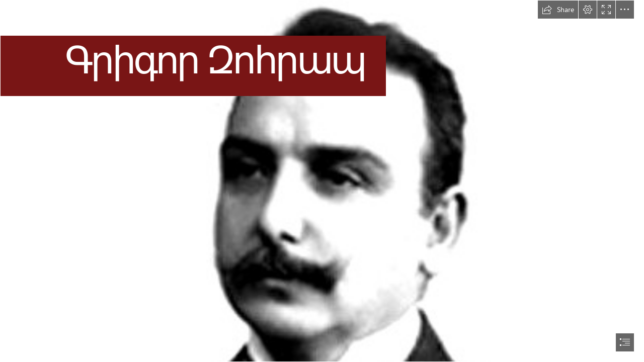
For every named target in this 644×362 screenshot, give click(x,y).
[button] (558, 10)
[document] (322, 181)
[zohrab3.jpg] (322, 181)
